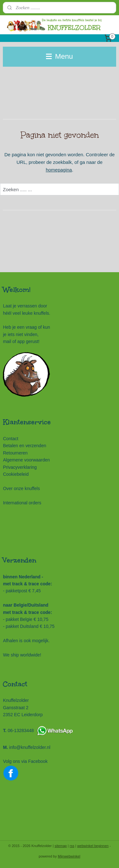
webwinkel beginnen (93, 846)
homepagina (59, 170)
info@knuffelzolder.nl (30, 747)
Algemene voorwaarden (26, 460)
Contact (10, 439)
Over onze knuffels (21, 488)
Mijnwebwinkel (69, 856)
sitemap (61, 846)
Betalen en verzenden (24, 446)
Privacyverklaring (20, 467)
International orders (22, 503)
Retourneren (15, 453)
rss (72, 846)
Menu (60, 56)
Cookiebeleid (16, 474)
